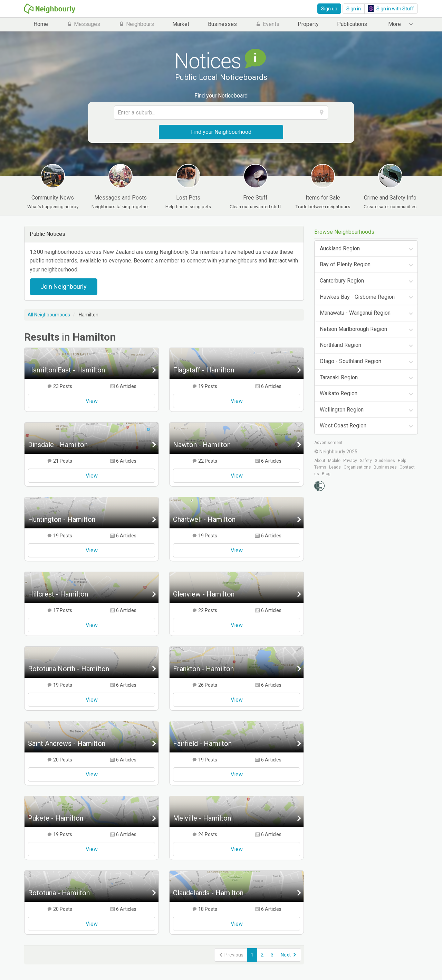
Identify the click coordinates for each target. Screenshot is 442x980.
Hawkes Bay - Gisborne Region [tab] (357, 297)
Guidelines (385, 461)
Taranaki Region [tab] (339, 377)
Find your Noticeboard (221, 96)
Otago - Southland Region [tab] (350, 361)
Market (181, 24)
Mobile (334, 461)
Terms (320, 467)
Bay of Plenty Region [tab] (345, 264)
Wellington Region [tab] (342, 410)
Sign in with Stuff (391, 8)
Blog (326, 474)
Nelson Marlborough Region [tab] (353, 329)
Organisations (357, 467)
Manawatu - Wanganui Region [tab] (355, 313)
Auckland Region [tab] (340, 248)
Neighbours (136, 24)
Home (41, 24)
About (320, 461)
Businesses (222, 24)
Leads (335, 467)
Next (289, 955)
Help (402, 461)
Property (308, 24)
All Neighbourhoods (49, 315)
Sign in (354, 9)
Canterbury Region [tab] (342, 281)
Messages (83, 24)
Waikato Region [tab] (339, 393)
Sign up (329, 9)
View (92, 401)
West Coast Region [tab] (343, 426)
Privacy (350, 461)
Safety (366, 461)
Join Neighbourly (64, 286)
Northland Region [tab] (340, 345)
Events (267, 24)
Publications (352, 24)
